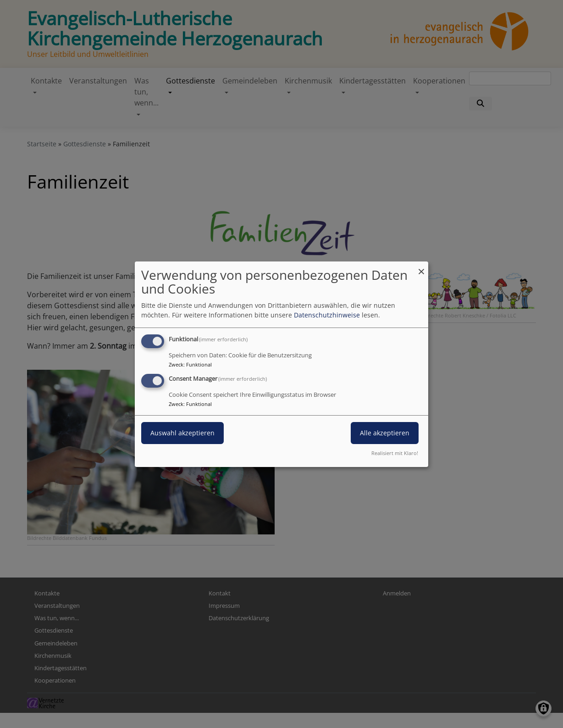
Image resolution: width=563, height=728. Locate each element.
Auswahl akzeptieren (182, 433)
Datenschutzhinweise (327, 315)
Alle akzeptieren (385, 433)
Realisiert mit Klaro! (395, 453)
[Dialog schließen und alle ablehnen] (421, 267)
